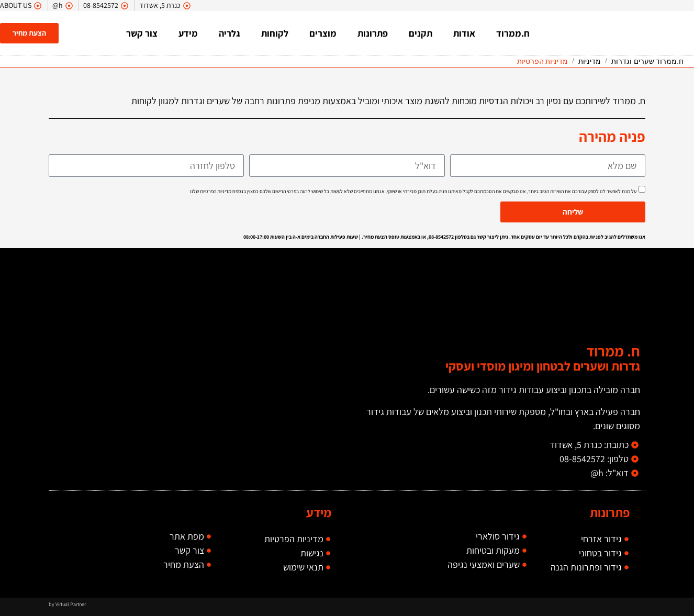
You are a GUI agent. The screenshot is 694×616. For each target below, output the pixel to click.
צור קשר (143, 33)
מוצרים (324, 33)
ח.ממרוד (514, 33)
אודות (465, 33)
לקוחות (276, 33)
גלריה (231, 33)
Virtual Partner (71, 604)
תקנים (422, 33)
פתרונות (374, 33)
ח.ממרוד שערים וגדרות (647, 61)
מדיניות (590, 61)
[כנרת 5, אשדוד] (198, 363)
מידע (189, 33)
